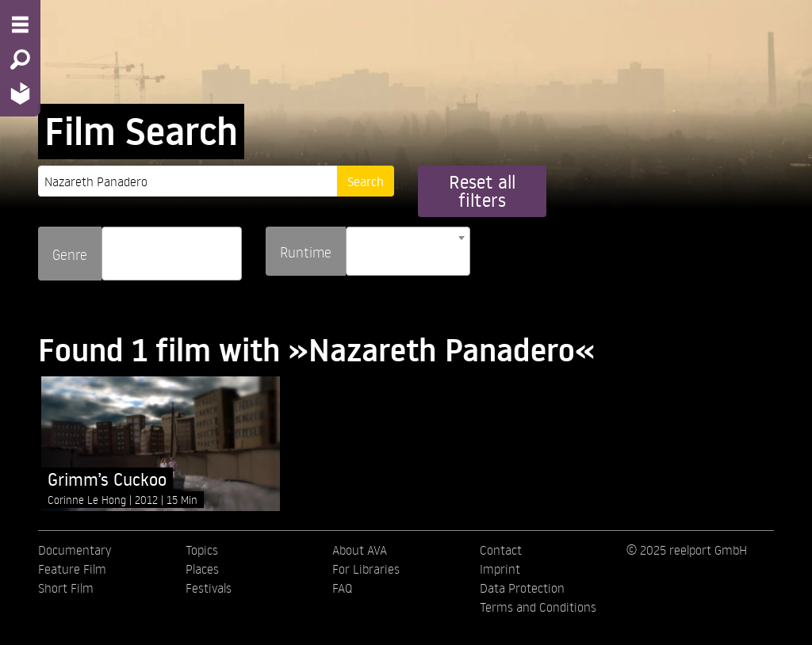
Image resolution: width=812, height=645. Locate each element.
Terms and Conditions (538, 607)
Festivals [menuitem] (209, 588)
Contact (501, 550)
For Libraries (366, 569)
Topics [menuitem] (202, 550)
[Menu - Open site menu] (20, 25)
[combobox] (172, 254)
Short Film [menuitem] (66, 588)
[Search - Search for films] (20, 59)
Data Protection (522, 588)
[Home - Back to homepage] (20, 93)
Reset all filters (482, 191)
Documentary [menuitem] (75, 550)
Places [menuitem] (202, 569)
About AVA (360, 550)
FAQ (342, 588)
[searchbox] (112, 247)
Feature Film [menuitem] (72, 569)
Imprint (500, 569)
